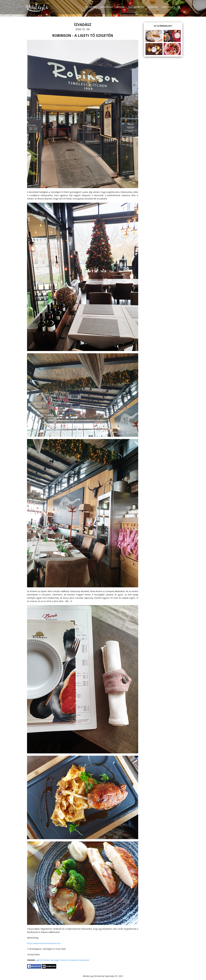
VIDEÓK (121, 7)
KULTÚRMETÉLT (136, 7)
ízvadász (73, 960)
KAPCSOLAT (168, 7)
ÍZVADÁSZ (153, 7)
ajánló (39, 960)
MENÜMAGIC (107, 7)
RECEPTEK (91, 7)
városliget (55, 960)
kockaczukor (84, 960)
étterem (46, 960)
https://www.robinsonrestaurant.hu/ (44, 943)
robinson (65, 960)
